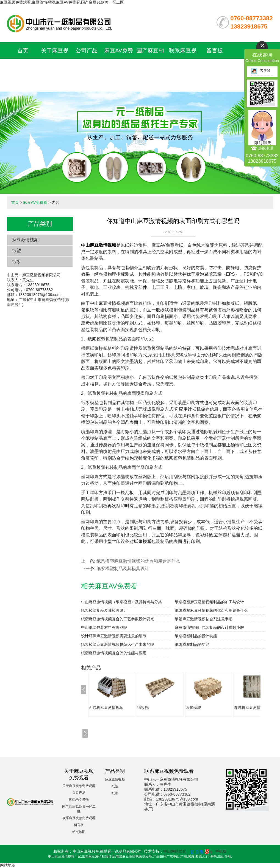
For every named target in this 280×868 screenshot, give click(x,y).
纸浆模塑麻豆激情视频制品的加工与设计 (209, 602)
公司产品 (87, 50)
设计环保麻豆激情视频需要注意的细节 (114, 636)
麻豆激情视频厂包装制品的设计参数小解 (209, 627)
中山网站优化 (175, 851)
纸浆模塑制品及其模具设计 (123, 569)
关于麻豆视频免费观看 (79, 786)
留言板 (215, 50)
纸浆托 (143, 708)
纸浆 (16, 262)
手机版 (221, 851)
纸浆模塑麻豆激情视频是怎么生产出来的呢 (118, 644)
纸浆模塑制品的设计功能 (196, 636)
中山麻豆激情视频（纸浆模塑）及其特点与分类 (121, 602)
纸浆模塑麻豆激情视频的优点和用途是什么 (138, 561)
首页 (23, 50)
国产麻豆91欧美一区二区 (151, 67)
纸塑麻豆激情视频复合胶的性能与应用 (114, 653)
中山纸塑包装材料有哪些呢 (104, 627)
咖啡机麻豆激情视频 (251, 708)
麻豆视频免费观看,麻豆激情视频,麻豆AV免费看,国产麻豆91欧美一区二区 (62, 2)
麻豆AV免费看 (35, 202)
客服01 (261, 71)
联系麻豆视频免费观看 (79, 818)
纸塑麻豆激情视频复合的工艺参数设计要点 (118, 619)
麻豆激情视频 (25, 240)
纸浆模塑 (193, 708)
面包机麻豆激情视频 (106, 708)
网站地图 (8, 865)
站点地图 (79, 832)
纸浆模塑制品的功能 (192, 644)
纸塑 (16, 251)
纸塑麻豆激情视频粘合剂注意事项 (204, 619)
